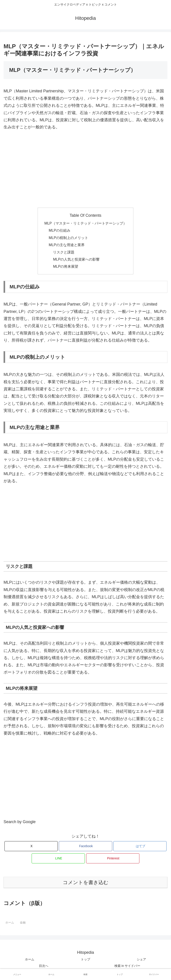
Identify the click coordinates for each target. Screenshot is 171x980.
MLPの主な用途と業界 (67, 245)
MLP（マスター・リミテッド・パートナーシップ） (85, 223)
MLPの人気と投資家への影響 (76, 259)
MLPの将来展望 (66, 266)
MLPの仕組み (60, 230)
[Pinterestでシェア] (113, 858)
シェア (141, 959)
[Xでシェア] (31, 846)
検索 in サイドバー (127, 966)
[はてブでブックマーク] (140, 846)
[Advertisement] (85, 169)
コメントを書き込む (86, 882)
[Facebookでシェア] (85, 846)
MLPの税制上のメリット (68, 238)
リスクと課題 (64, 252)
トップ (85, 959)
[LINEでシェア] (58, 858)
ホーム (30, 959)
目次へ (44, 966)
